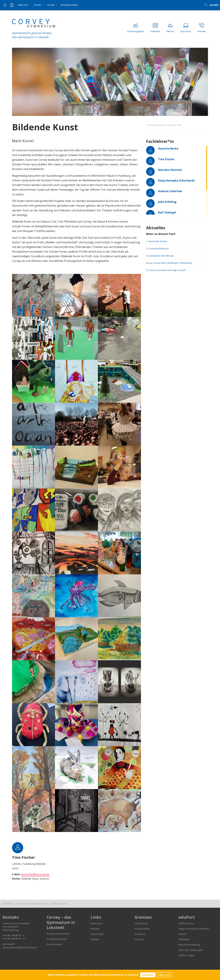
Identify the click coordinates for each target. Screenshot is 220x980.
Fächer (51, 5)
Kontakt (95, 939)
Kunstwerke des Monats (161, 256)
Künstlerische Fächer (37, 904)
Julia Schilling (167, 202)
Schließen (148, 975)
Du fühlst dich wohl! (57, 939)
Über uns (23, 5)
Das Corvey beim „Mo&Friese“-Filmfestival (170, 263)
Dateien (183, 934)
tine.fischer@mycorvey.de (35, 874)
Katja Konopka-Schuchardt (176, 180)
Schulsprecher (142, 929)
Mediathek (184, 939)
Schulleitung (141, 923)
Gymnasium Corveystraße (16, 923)
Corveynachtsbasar (159, 248)
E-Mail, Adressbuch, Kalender (194, 929)
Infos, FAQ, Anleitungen (191, 950)
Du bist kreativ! (54, 944)
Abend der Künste (158, 241)
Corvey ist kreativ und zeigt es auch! (167, 270)
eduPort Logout (187, 955)
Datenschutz (97, 934)
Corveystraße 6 (11, 927)
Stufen (37, 5)
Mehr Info (165, 975)
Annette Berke (168, 149)
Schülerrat (140, 934)
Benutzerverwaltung (189, 945)
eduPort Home (186, 923)
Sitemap (95, 929)
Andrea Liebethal (170, 191)
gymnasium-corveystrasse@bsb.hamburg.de (20, 946)
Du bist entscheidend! (58, 934)
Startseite (8, 904)
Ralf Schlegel (167, 212)
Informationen (69, 5)
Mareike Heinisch (170, 170)
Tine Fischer (166, 159)
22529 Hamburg (11, 930)
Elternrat (139, 939)
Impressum (96, 923)
